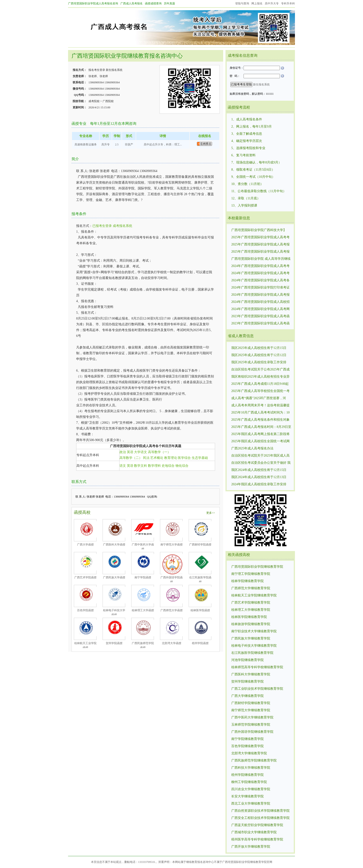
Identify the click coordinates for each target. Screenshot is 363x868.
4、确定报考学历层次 (247, 141)
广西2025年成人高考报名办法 (252, 448)
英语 (130, 452)
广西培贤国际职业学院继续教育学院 (257, 567)
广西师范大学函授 (172, 610)
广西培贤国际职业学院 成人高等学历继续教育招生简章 (261, 259)
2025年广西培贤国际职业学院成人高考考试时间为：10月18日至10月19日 (260, 238)
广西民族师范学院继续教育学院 (254, 760)
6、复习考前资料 (243, 155)
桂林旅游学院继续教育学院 (251, 624)
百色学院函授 (85, 610)
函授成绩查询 (153, 3)
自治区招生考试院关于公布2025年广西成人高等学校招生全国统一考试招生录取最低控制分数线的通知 (260, 370)
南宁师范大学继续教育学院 (251, 710)
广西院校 (108, 101)
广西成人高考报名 (131, 3)
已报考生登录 (102, 226)
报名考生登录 (97, 70)
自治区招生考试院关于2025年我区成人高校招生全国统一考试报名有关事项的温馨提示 (260, 456)
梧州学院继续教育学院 (247, 775)
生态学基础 (200, 458)
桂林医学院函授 (200, 610)
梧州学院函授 (200, 643)
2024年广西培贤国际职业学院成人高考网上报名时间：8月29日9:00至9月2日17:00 (260, 309)
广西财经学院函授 (200, 545)
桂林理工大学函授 (143, 610)
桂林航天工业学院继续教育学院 (254, 595)
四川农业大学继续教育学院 (251, 789)
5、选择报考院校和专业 (248, 148)
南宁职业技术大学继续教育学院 (254, 631)
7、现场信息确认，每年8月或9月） (256, 162)
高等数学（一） (159, 452)
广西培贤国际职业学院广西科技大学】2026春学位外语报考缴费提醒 (259, 230)
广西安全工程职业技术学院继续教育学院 (260, 818)
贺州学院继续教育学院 (247, 682)
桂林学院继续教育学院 (247, 581)
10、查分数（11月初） (247, 184)
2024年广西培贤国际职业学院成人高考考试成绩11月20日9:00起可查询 (260, 273)
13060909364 (96, 82)
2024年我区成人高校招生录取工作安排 (259, 484)
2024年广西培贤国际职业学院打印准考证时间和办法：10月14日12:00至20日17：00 (261, 288)
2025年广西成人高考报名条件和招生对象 (260, 420)
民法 (146, 458)
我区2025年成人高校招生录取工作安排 (259, 362)
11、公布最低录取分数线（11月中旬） (259, 191)
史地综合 (168, 466)
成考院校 (94, 101)
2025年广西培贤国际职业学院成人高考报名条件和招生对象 (260, 245)
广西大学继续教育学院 (247, 696)
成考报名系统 (122, 226)
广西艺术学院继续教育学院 (251, 603)
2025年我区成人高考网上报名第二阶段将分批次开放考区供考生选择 (260, 434)
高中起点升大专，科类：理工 (162, 144)
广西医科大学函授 (114, 545)
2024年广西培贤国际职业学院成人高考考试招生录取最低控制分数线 (260, 266)
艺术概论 (157, 458)
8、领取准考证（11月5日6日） (253, 170)
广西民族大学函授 (114, 577)
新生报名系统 (114, 70)
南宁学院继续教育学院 (247, 739)
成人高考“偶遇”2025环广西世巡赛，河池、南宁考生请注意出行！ (259, 398)
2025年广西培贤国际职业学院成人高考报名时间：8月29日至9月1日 (260, 252)
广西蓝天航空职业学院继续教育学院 (257, 825)
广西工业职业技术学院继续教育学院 (257, 689)
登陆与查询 (242, 3)
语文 (123, 466)
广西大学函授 (85, 545)
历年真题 (169, 3)
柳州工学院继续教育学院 (249, 782)
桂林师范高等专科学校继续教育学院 (257, 667)
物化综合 (182, 466)
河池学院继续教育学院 (247, 660)
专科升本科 (288, 3)
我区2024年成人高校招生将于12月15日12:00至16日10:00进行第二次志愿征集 (259, 470)
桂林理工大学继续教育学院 (251, 610)
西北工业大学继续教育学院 (251, 804)
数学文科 (141, 466)
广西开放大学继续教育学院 (251, 847)
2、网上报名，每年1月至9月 (252, 127)
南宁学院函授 (143, 577)
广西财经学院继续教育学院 (251, 703)
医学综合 (184, 458)
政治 (123, 452)
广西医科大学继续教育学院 (251, 674)
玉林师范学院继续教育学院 (251, 725)
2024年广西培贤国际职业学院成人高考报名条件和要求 (260, 295)
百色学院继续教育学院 (247, 746)
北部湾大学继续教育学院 (249, 753)
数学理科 (154, 466)
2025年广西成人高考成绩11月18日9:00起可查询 (260, 384)
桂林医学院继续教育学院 (249, 617)
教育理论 (171, 458)
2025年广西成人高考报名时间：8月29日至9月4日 (261, 427)
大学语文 (141, 452)
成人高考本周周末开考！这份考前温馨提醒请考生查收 (260, 406)
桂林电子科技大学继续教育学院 (254, 646)
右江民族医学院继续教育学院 (252, 653)
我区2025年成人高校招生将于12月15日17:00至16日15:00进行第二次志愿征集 (259, 348)
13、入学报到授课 (244, 205)
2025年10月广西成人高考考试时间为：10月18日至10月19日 (260, 413)
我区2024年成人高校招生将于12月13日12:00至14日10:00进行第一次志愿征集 (259, 477)
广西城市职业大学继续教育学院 (254, 832)
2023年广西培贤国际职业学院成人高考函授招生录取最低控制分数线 (260, 324)
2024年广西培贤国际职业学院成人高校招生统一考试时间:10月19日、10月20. (260, 302)
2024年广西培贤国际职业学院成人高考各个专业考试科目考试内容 (260, 281)
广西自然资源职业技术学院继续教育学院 (260, 811)
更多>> (211, 513)
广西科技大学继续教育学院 (251, 768)
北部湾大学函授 (172, 643)
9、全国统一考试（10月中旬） (253, 177)
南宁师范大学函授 (172, 545)
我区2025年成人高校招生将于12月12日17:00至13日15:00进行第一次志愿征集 (259, 355)
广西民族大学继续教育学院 (251, 638)
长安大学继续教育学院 (247, 796)
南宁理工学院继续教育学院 (251, 574)
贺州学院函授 (114, 643)
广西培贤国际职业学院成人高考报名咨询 (93, 3)
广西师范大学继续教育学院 (251, 588)
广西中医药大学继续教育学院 (252, 717)
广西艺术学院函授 (85, 577)
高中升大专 (272, 3)
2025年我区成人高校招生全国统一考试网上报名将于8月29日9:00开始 (260, 442)
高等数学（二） (131, 458)
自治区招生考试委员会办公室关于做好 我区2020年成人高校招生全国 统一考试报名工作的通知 (261, 463)
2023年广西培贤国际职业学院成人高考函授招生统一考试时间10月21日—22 (260, 316)
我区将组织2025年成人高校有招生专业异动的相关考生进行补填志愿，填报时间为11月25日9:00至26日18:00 (260, 377)
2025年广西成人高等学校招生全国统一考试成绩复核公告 (260, 391)
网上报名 (257, 3)
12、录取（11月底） (246, 198)
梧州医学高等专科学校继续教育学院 (257, 839)
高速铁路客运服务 (86, 144)
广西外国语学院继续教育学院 (252, 732)
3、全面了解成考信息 (247, 134)
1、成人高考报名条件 (247, 119)
